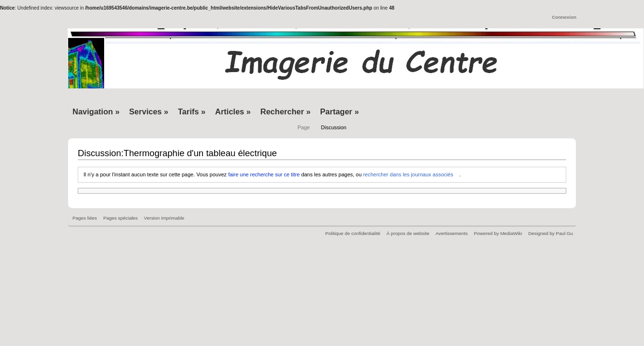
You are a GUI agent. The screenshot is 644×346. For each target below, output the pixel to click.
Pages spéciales (120, 218)
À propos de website (408, 233)
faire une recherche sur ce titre (264, 174)
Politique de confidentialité (353, 233)
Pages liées (85, 218)
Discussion (334, 127)
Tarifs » (192, 111)
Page (304, 127)
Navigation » (96, 111)
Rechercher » (286, 111)
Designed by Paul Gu (551, 233)
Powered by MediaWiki (498, 233)
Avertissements (451, 233)
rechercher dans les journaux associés (408, 174)
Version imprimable (164, 218)
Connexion (564, 17)
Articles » (233, 111)
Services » (149, 111)
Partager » (340, 111)
